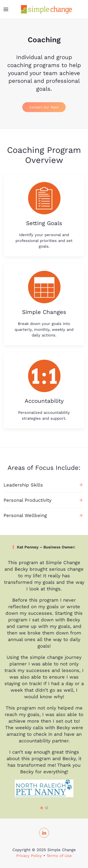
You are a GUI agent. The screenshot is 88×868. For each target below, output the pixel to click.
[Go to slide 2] (47, 808)
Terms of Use (59, 856)
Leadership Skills (23, 485)
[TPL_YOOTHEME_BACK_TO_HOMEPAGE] (44, 9)
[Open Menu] (6, 9)
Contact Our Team (44, 107)
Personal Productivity (27, 500)
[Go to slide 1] (42, 808)
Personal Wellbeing (25, 515)
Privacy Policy (29, 856)
